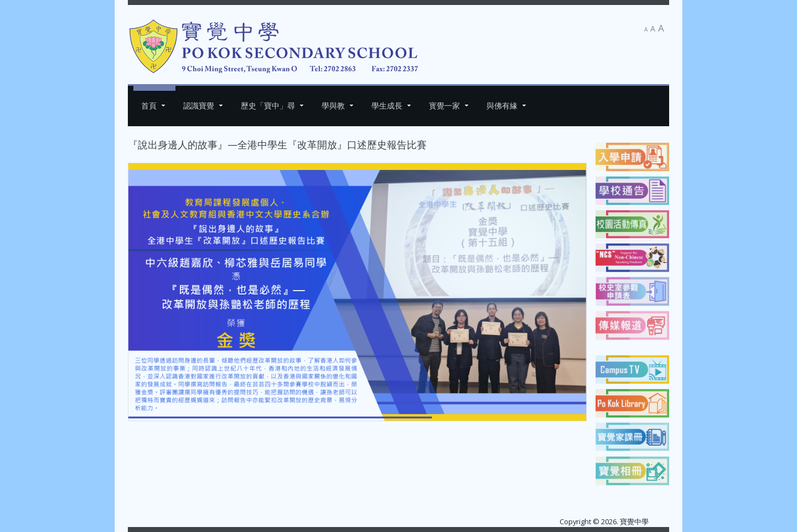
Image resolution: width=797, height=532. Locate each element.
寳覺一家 (444, 105)
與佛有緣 (502, 105)
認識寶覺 (199, 105)
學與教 (333, 105)
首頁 (149, 105)
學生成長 (387, 105)
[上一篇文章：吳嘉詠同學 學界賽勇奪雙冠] (152, 439)
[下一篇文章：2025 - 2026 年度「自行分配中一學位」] (562, 439)
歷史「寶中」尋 (268, 105)
